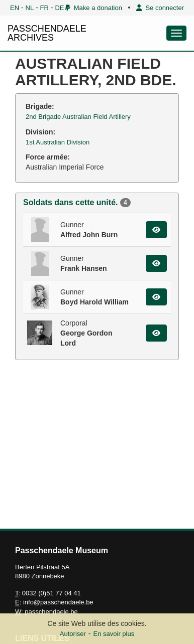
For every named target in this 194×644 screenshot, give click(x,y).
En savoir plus (114, 634)
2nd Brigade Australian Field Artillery (78, 117)
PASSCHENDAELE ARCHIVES (47, 33)
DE (59, 8)
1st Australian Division (58, 142)
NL (30, 8)
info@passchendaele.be (58, 602)
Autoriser (73, 634)
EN (15, 8)
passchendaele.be (51, 612)
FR (44, 8)
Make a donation (94, 8)
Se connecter (160, 8)
